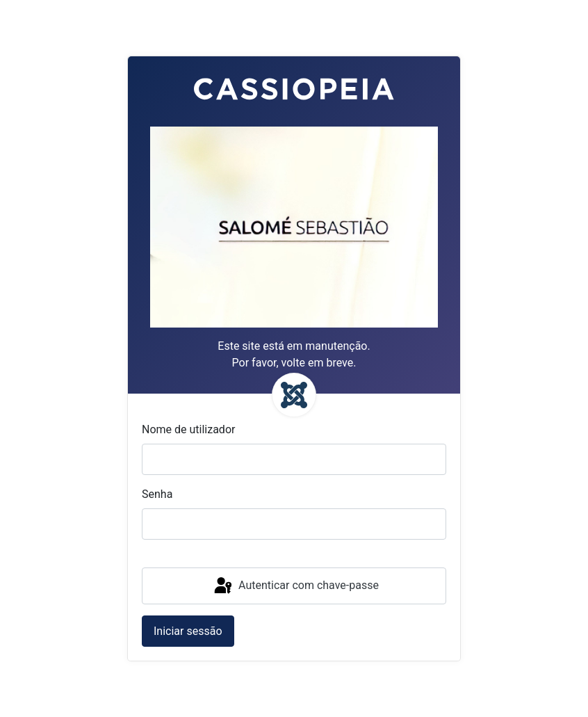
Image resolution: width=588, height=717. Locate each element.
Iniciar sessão (188, 631)
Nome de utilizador (188, 429)
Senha (157, 494)
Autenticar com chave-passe (295, 586)
